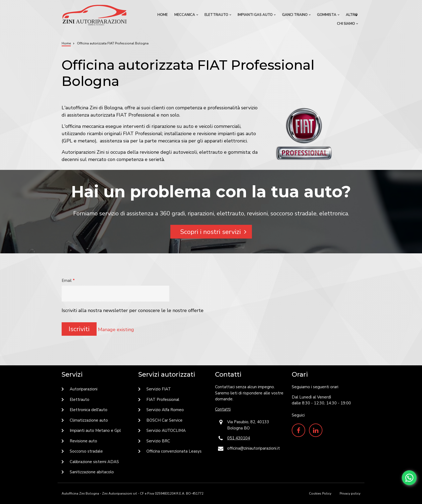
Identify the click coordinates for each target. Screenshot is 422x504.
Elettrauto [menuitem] (218, 16)
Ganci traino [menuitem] (297, 16)
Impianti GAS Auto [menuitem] (257, 16)
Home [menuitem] (163, 15)
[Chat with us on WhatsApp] (409, 478)
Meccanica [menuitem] (187, 16)
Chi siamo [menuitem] (348, 25)
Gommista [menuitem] (329, 16)
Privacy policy (350, 493)
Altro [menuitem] (352, 16)
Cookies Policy (320, 493)
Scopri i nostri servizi (210, 232)
